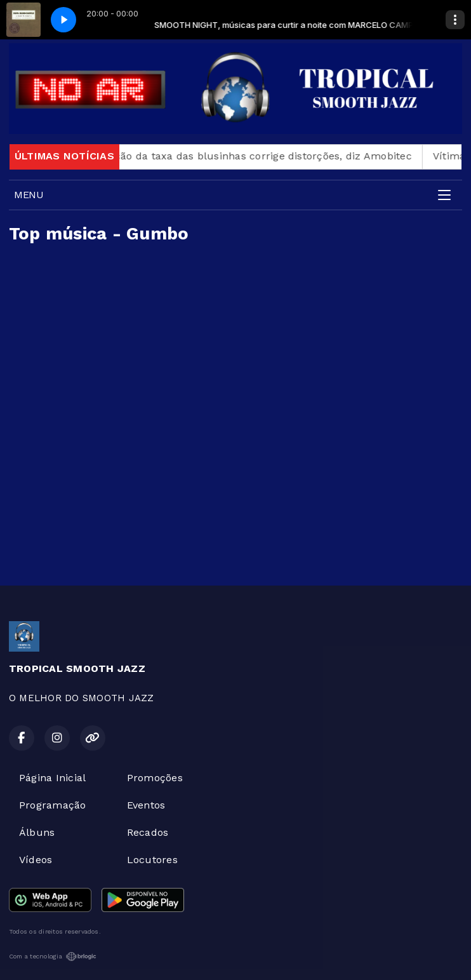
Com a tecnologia (53, 957)
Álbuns (37, 832)
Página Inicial (52, 778)
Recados (148, 832)
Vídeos (36, 860)
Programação (53, 805)
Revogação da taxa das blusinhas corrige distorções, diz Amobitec (252, 156)
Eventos (146, 805)
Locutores (152, 860)
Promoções (155, 778)
